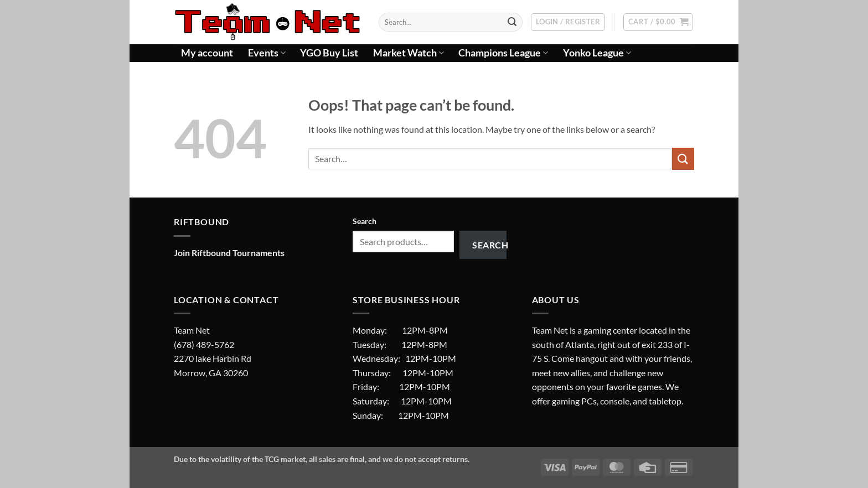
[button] (568, 22)
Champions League (503, 53)
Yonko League (597, 53)
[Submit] (512, 22)
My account (207, 53)
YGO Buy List (329, 53)
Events (267, 53)
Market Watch (409, 53)
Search (365, 221)
